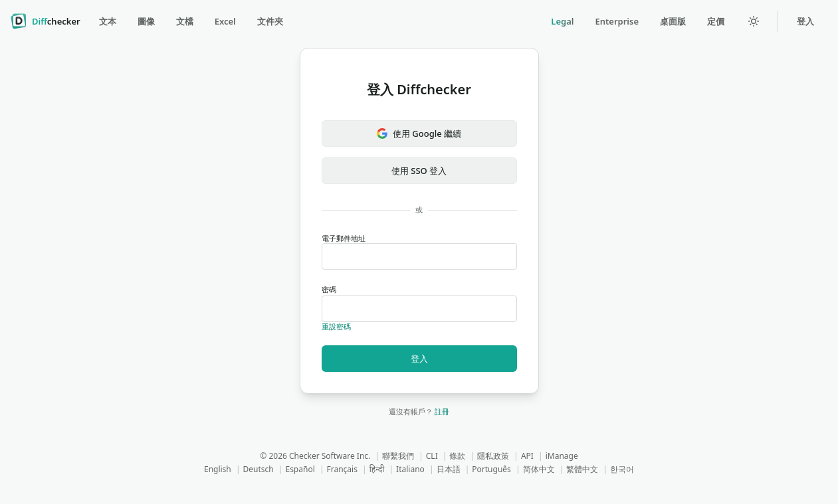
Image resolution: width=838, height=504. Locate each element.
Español (300, 469)
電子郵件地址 (419, 252)
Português (491, 469)
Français (342, 469)
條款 (457, 456)
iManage (562, 456)
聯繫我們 (398, 456)
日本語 (449, 469)
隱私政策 (493, 456)
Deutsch (259, 469)
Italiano (410, 469)
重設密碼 (336, 326)
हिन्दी (377, 469)
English (218, 469)
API (527, 456)
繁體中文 (582, 469)
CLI (432, 456)
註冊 (442, 411)
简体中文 (539, 469)
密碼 (419, 303)
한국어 (622, 469)
